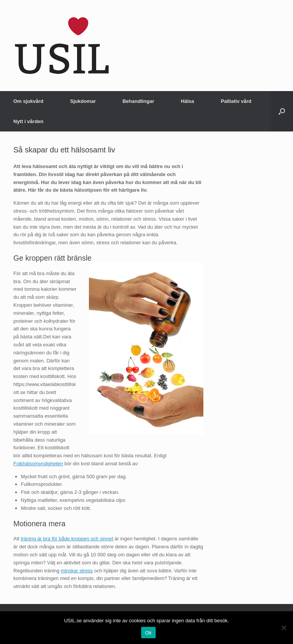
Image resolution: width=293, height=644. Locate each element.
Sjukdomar (83, 101)
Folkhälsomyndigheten (38, 464)
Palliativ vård (236, 101)
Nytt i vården (28, 121)
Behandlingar (138, 101)
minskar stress (77, 571)
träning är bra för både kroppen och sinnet (67, 539)
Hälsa (188, 101)
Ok (148, 633)
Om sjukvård (28, 101)
